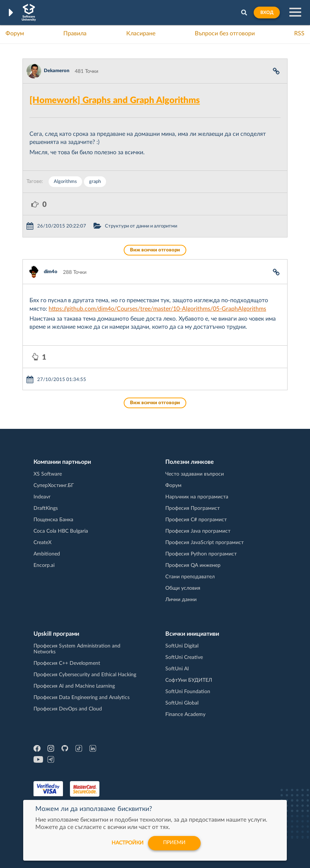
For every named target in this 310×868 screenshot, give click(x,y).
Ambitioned (47, 554)
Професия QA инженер (193, 565)
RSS (299, 33)
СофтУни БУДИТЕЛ (189, 680)
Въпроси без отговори (225, 33)
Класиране (141, 33)
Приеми (174, 843)
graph (95, 182)
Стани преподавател (190, 577)
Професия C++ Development (67, 663)
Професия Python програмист (201, 554)
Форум (15, 33)
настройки (127, 843)
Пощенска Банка (53, 520)
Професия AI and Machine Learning (74, 686)
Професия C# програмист (196, 520)
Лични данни (181, 600)
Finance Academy (185, 714)
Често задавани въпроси (195, 474)
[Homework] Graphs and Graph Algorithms (115, 100)
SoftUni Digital (182, 646)
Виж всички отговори (155, 250)
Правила (75, 33)
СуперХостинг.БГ (54, 486)
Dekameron (57, 71)
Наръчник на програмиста (197, 497)
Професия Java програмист (198, 531)
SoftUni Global (182, 703)
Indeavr (42, 497)
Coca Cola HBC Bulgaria (61, 531)
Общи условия (183, 588)
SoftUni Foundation (188, 692)
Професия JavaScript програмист (205, 543)
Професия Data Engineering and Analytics (82, 698)
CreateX (43, 543)
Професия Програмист (193, 508)
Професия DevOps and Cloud (68, 709)
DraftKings (46, 508)
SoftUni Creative (184, 657)
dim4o (51, 272)
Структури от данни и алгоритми (141, 226)
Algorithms (65, 182)
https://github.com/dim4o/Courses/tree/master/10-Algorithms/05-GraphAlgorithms (157, 309)
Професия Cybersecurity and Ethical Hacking (85, 675)
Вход (267, 13)
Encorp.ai (44, 565)
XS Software (48, 474)
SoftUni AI (177, 669)
